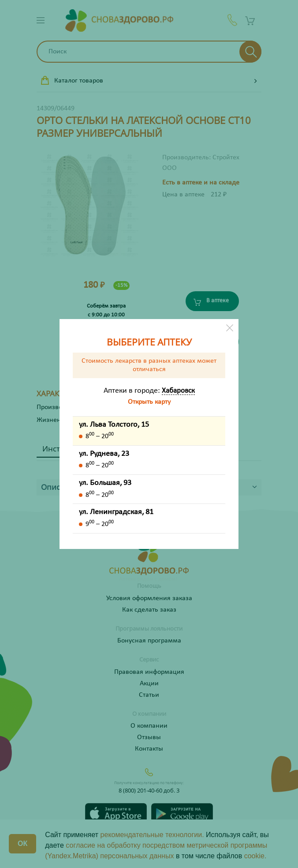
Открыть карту (149, 402)
